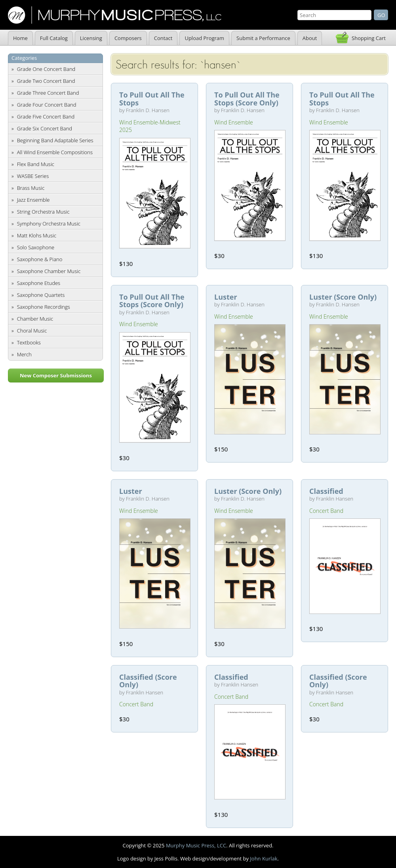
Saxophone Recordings (44, 307)
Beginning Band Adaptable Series (55, 140)
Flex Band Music (36, 164)
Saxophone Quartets (41, 295)
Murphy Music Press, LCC (196, 845)
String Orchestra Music (43, 212)
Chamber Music (35, 319)
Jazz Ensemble (33, 200)
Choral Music (32, 331)
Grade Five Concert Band (46, 117)
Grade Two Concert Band (46, 81)
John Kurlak (264, 858)
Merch (24, 354)
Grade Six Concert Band (45, 128)
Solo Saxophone (36, 247)
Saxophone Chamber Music (49, 271)
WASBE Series (33, 176)
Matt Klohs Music (37, 235)
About (310, 38)
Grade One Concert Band (46, 69)
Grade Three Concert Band (48, 93)
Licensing (91, 38)
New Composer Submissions (56, 375)
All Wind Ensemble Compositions (55, 152)
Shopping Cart (369, 38)
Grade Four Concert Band (47, 105)
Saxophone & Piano (40, 259)
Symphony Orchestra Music (49, 224)
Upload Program (204, 38)
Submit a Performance (263, 38)
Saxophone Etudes (39, 283)
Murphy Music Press (115, 15)
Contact (163, 38)
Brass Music (31, 188)
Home (20, 38)
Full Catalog (54, 38)
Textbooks (29, 342)
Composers (128, 38)
